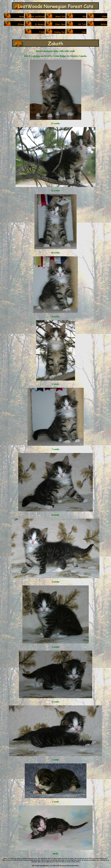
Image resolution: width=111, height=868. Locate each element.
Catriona (35, 56)
